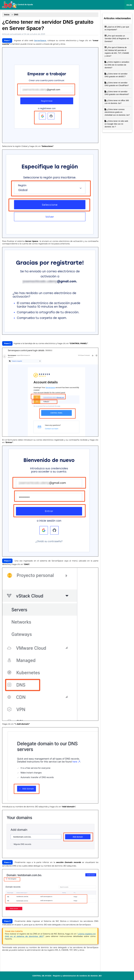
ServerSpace (40, 40)
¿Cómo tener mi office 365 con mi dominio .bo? (117, 102)
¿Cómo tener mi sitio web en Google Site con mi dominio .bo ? (116, 124)
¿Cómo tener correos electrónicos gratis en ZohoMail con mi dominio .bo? (117, 112)
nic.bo (129, 5)
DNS (16, 15)
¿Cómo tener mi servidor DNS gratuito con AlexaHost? (117, 93)
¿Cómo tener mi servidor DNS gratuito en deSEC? (116, 75)
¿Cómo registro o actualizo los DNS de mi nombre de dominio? (117, 65)
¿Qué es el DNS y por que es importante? (117, 28)
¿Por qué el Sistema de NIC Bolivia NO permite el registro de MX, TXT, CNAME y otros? (117, 52)
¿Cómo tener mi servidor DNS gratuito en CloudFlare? (117, 84)
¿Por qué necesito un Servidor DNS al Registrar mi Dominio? (117, 39)
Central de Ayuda (17, 5)
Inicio (7, 15)
